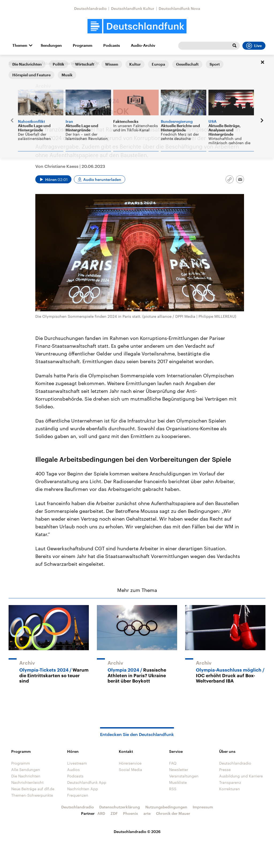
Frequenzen (78, 795)
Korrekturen (230, 789)
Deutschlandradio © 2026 (137, 832)
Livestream (77, 763)
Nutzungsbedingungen (166, 807)
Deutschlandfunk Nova (179, 8)
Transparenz (230, 782)
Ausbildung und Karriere (241, 776)
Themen (20, 45)
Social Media (130, 770)
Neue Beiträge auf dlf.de (33, 789)
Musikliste (178, 782)
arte (147, 813)
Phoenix (131, 813)
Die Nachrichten (26, 776)
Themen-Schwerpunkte (32, 795)
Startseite (17, 63)
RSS (173, 789)
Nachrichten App (83, 789)
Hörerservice (130, 763)
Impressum (203, 807)
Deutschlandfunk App (87, 782)
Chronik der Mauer (173, 813)
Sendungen (51, 45)
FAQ (173, 763)
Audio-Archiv (143, 45)
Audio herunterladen (102, 179)
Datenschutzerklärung (120, 807)
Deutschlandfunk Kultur (133, 8)
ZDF (114, 813)
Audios (73, 770)
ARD (101, 813)
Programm (83, 45)
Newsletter (179, 770)
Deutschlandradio (90, 8)
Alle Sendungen (26, 770)
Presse (225, 770)
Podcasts (112, 45)
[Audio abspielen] (53, 179)
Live (254, 46)
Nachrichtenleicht (27, 782)
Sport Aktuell (42, 63)
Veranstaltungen (184, 776)
